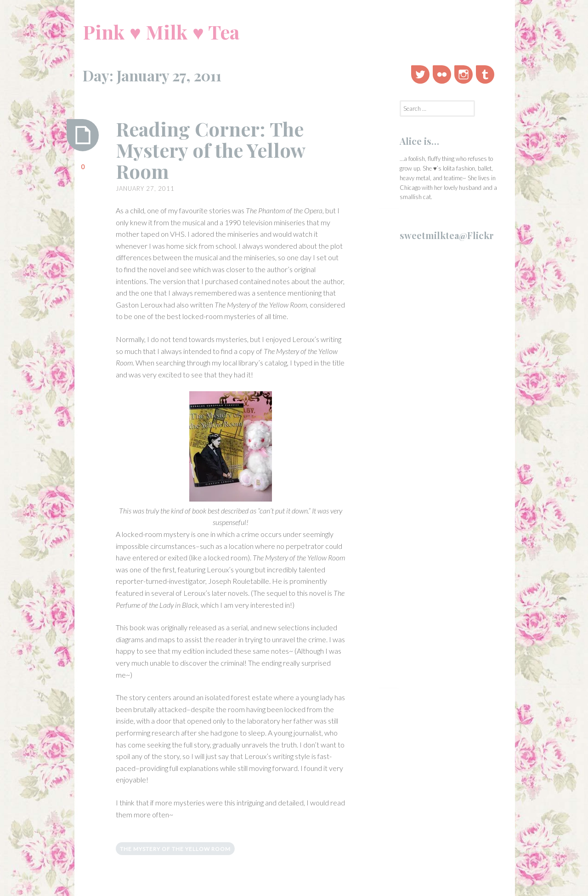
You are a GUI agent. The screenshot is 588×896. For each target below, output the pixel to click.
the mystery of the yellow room (175, 849)
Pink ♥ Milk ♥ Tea (161, 32)
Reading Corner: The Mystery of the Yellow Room (210, 150)
